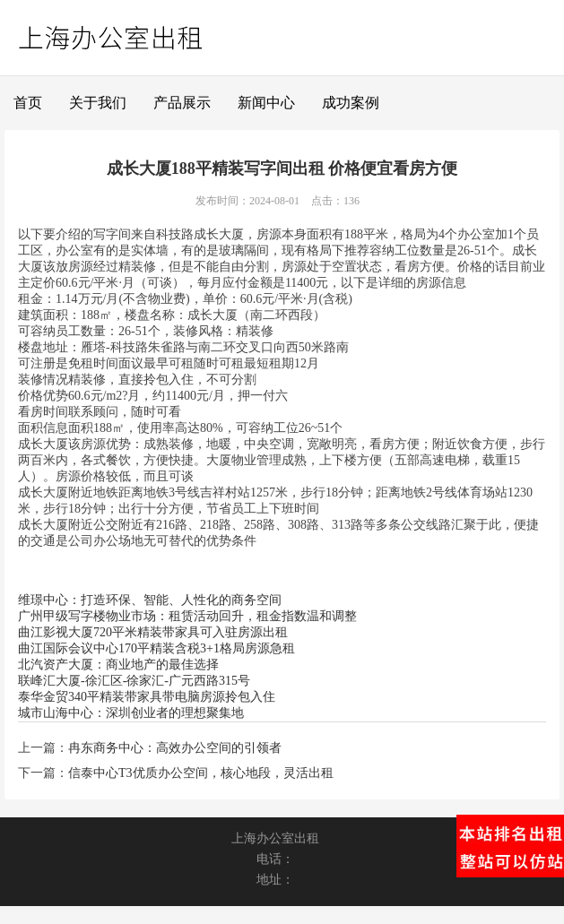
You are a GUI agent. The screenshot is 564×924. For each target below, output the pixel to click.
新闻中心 (266, 103)
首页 (28, 103)
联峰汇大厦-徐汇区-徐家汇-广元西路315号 (134, 681)
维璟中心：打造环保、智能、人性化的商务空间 (150, 600)
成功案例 (351, 103)
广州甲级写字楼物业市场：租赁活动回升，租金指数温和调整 (187, 616)
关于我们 (98, 103)
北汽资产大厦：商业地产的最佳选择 (118, 665)
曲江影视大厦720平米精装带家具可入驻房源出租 (153, 632)
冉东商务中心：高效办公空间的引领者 (175, 748)
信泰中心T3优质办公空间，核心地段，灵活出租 (201, 773)
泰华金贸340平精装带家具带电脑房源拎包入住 (147, 697)
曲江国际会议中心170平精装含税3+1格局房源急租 (156, 648)
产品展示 (182, 103)
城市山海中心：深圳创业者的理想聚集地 (131, 713)
